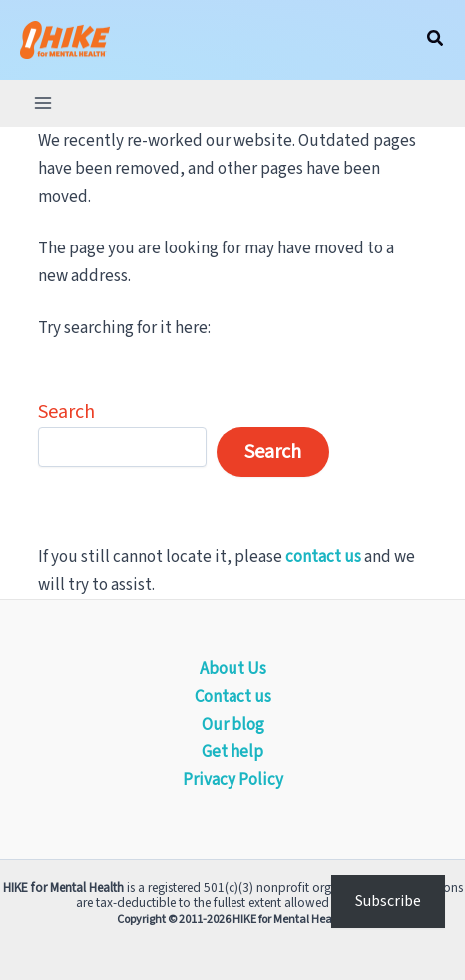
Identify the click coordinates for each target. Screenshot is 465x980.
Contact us (233, 697)
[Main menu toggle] (43, 103)
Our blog (233, 725)
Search (66, 412)
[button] (436, 40)
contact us (323, 557)
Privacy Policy (233, 780)
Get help (232, 752)
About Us (233, 669)
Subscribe (388, 901)
